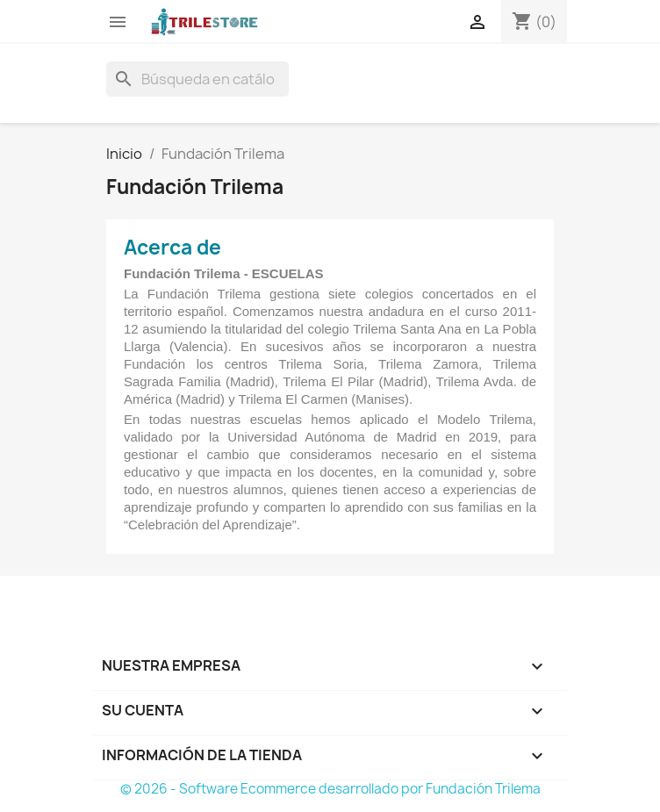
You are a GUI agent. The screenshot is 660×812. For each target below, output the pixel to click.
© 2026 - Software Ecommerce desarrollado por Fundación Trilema (330, 789)
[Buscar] (197, 79)
